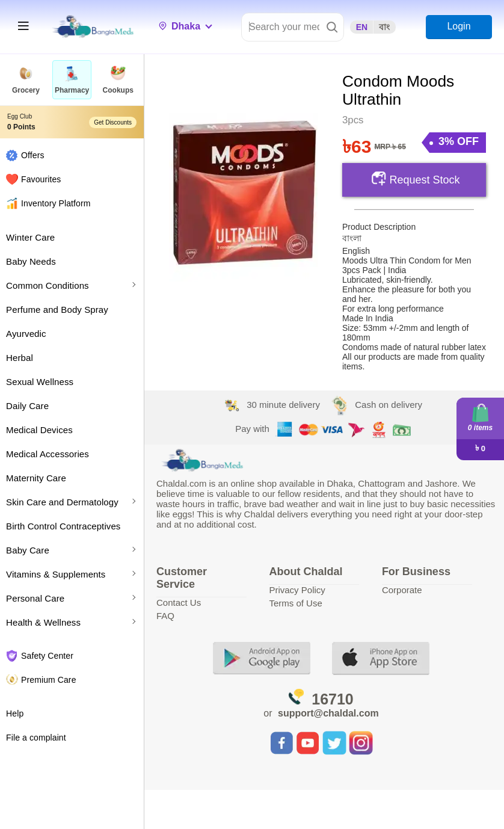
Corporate (402, 590)
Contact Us (179, 602)
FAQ (165, 616)
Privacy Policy (297, 590)
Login (459, 26)
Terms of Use (295, 603)
